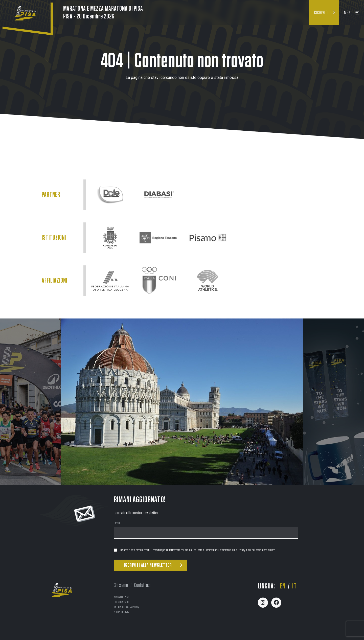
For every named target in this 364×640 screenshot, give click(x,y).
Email (117, 524)
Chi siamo (121, 585)
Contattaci (142, 585)
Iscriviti (321, 13)
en (283, 586)
